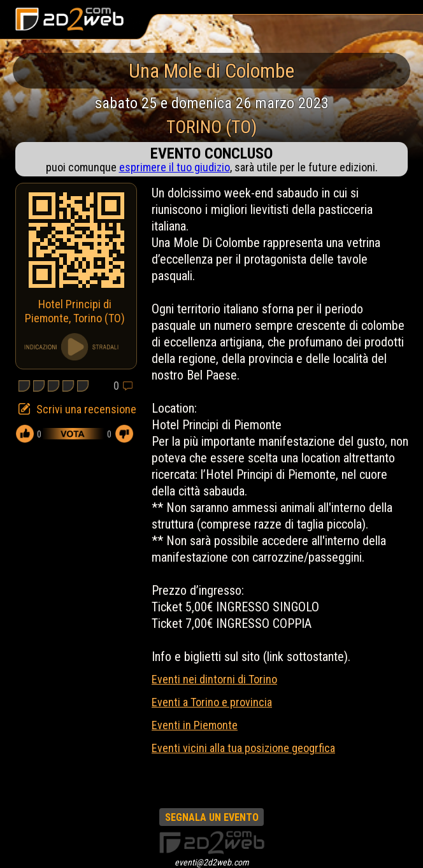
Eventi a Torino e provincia (212, 702)
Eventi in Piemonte (195, 725)
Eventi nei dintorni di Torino (214, 679)
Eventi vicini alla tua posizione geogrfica (243, 748)
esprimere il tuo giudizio (175, 167)
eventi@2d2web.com (212, 862)
